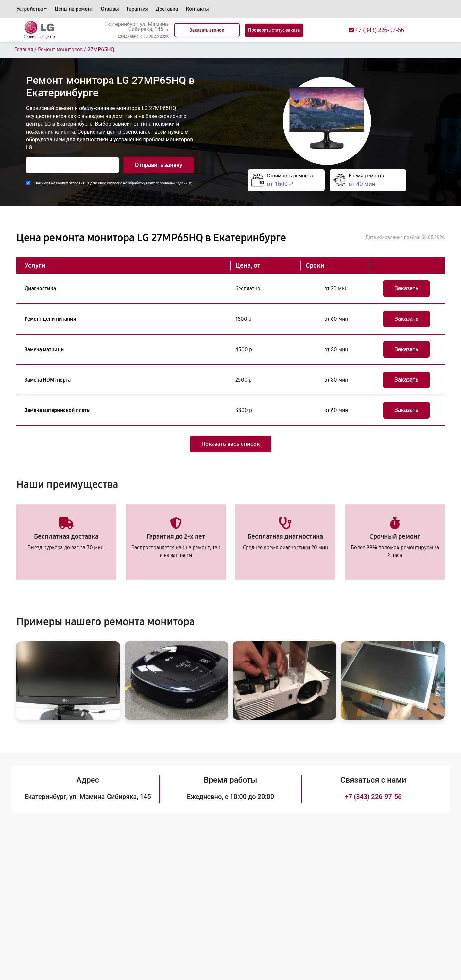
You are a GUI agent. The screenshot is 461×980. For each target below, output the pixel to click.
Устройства (30, 9)
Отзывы (110, 9)
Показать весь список (231, 444)
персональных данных (174, 183)
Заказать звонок (207, 30)
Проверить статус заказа (274, 30)
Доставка (167, 9)
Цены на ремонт (74, 9)
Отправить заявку (159, 165)
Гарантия (137, 9)
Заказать (406, 288)
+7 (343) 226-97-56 (373, 797)
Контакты (197, 9)
